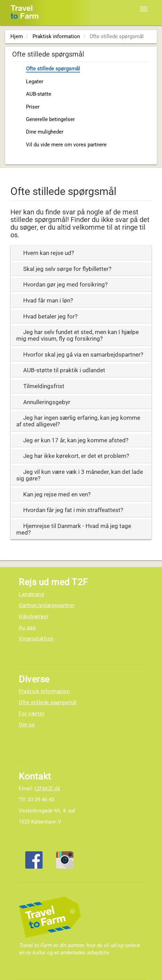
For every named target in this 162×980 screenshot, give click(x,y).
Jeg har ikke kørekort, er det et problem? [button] (76, 456)
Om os (27, 725)
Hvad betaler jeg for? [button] (50, 316)
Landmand (31, 594)
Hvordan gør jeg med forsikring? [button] (65, 284)
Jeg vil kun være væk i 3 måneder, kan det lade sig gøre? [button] (80, 475)
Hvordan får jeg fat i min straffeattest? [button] (73, 510)
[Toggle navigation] (144, 9)
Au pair (28, 628)
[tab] (81, 253)
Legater (35, 82)
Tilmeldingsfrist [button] (44, 386)
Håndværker (34, 616)
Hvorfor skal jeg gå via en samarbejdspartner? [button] (83, 355)
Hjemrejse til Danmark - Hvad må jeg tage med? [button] (74, 529)
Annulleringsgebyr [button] (47, 402)
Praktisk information (44, 691)
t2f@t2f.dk (47, 789)
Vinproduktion (36, 639)
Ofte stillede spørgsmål (53, 69)
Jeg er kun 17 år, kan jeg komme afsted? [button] (76, 440)
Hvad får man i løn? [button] (48, 300)
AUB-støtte (39, 94)
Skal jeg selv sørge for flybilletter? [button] (67, 269)
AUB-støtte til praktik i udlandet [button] (64, 370)
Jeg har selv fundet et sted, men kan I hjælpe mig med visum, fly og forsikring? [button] (78, 335)
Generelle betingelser (50, 119)
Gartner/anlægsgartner (47, 605)
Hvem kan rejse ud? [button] (49, 253)
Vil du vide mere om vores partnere (66, 145)
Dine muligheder (45, 132)
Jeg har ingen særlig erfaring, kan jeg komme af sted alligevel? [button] (78, 421)
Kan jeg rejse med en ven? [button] (57, 494)
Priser (33, 107)
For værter (31, 714)
